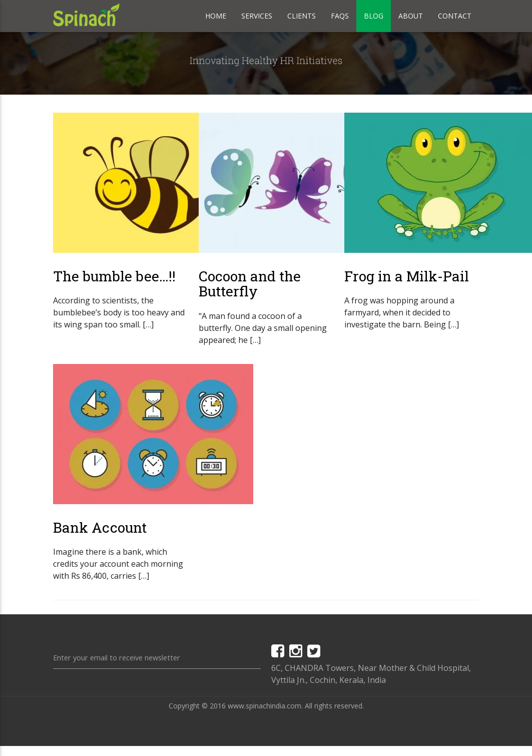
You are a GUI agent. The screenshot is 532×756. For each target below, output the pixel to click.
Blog (374, 16)
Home (216, 16)
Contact (455, 16)
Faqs (340, 16)
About (411, 16)
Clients (302, 16)
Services (257, 16)
